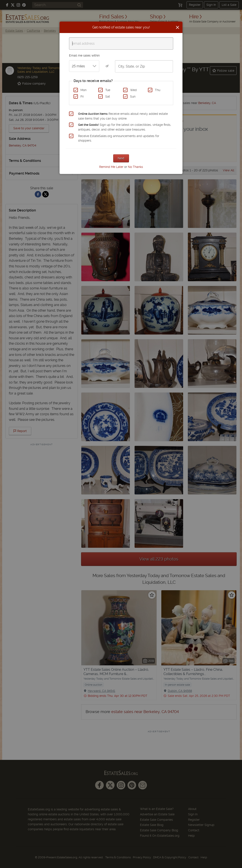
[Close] (178, 27)
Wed (133, 90)
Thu (158, 90)
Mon (83, 90)
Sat (108, 96)
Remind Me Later (111, 167)
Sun (133, 96)
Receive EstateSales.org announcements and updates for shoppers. (119, 138)
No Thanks (135, 167)
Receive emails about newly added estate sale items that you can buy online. (123, 116)
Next (121, 158)
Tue (108, 90)
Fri (82, 96)
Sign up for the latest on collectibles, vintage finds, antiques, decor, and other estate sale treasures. (125, 127)
